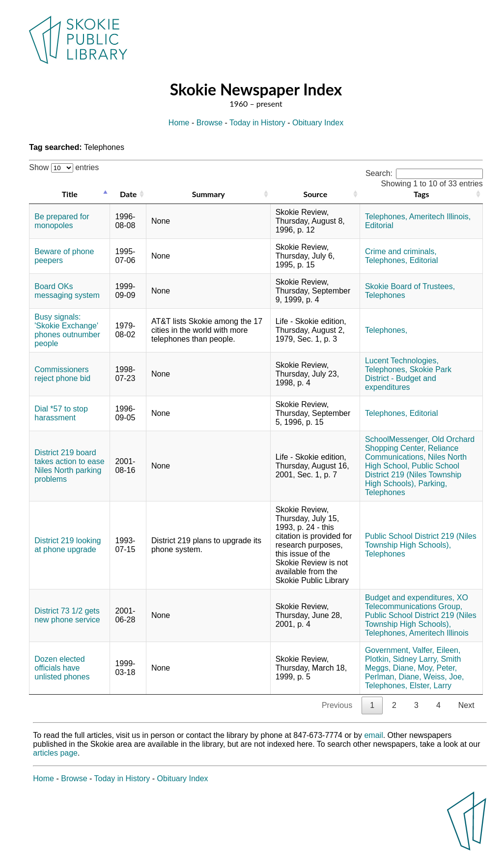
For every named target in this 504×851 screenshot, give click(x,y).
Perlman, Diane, (393, 677)
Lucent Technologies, (402, 361)
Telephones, (386, 217)
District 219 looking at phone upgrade (68, 545)
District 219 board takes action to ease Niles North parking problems (69, 466)
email (373, 735)
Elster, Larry (431, 686)
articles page (55, 753)
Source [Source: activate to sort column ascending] (315, 194)
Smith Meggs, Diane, (413, 663)
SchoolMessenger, (397, 439)
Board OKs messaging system (67, 291)
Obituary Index (318, 123)
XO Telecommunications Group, (417, 602)
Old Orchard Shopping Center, (420, 444)
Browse (210, 123)
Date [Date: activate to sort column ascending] (128, 194)
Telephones (385, 295)
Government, (388, 650)
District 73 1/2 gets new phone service (67, 615)
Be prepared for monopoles (62, 221)
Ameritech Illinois (439, 633)
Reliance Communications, (412, 453)
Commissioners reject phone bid (62, 374)
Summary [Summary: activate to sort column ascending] (209, 194)
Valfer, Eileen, (437, 650)
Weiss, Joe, (444, 677)
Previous (337, 705)
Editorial (379, 225)
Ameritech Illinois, (440, 217)
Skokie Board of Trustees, (410, 286)
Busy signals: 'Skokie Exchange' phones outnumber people (67, 330)
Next (466, 705)
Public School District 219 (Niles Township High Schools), (413, 475)
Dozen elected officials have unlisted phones (62, 668)
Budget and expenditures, (410, 598)
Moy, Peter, (438, 668)
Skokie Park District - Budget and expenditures (408, 378)
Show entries (64, 167)
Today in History (257, 123)
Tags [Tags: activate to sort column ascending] (421, 194)
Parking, (433, 484)
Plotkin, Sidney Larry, (402, 659)
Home (179, 123)
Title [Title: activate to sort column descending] (70, 194)
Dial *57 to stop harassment (61, 413)
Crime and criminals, (401, 251)
